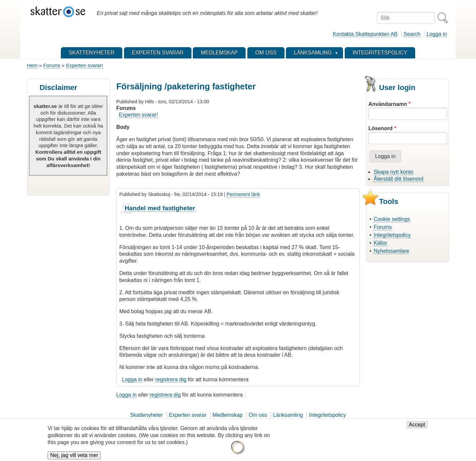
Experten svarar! (84, 65)
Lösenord (380, 128)
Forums (52, 65)
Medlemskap (228, 415)
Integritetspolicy (392, 235)
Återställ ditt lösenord (398, 179)
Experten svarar (188, 415)
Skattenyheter (146, 415)
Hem (32, 65)
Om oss (258, 415)
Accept (417, 428)
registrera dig (171, 379)
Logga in (437, 34)
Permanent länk (243, 194)
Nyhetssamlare (391, 251)
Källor (380, 243)
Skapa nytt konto (393, 172)
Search (412, 34)
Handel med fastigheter (160, 208)
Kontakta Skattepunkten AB (365, 34)
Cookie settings (392, 219)
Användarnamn (388, 104)
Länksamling (288, 415)
